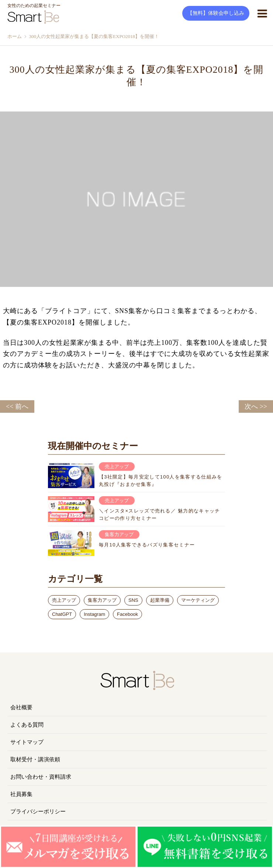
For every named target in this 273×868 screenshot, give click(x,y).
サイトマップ (27, 742)
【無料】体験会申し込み (216, 13)
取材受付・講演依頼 (35, 759)
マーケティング (198, 600)
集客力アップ (102, 600)
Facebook (127, 614)
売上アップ (64, 600)
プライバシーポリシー (38, 812)
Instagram (94, 614)
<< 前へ (17, 406)
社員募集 (21, 794)
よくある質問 (27, 725)
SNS (133, 600)
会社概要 (21, 707)
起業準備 (160, 600)
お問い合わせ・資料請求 (41, 777)
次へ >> (256, 406)
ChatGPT (62, 614)
